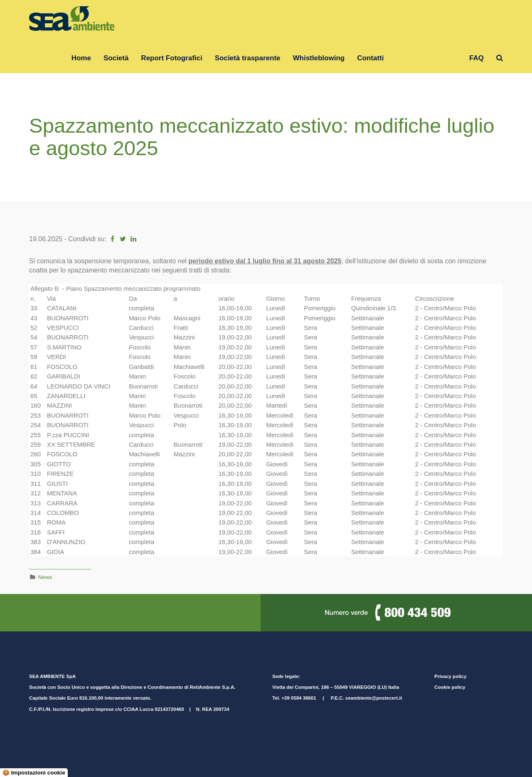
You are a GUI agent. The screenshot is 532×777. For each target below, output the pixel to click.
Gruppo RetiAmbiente (426, 58)
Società (116, 58)
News (45, 577)
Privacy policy (450, 676)
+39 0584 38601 (299, 698)
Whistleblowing (319, 58)
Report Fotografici (171, 58)
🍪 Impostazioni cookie (34, 773)
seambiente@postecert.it (374, 698)
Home (81, 58)
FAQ (477, 58)
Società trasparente (248, 58)
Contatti (370, 58)
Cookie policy (450, 687)
